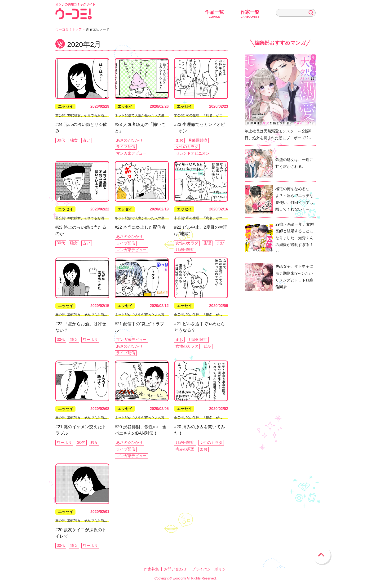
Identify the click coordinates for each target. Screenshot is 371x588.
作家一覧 (250, 14)
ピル (207, 346)
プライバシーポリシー (211, 569)
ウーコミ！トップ (69, 29)
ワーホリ (90, 340)
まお (179, 140)
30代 (61, 140)
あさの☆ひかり (129, 140)
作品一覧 (214, 14)
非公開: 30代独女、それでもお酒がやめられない (91, 115)
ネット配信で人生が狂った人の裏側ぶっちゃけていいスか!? (159, 115)
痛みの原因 (185, 449)
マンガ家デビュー (131, 153)
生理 (207, 243)
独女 (74, 140)
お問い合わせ (175, 569)
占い (87, 140)
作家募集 (151, 569)
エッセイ (66, 106)
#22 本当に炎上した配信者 (140, 227)
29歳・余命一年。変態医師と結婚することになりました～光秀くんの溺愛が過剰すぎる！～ (295, 238)
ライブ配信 (126, 147)
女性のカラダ (187, 147)
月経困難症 (198, 140)
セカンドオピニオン (193, 153)
